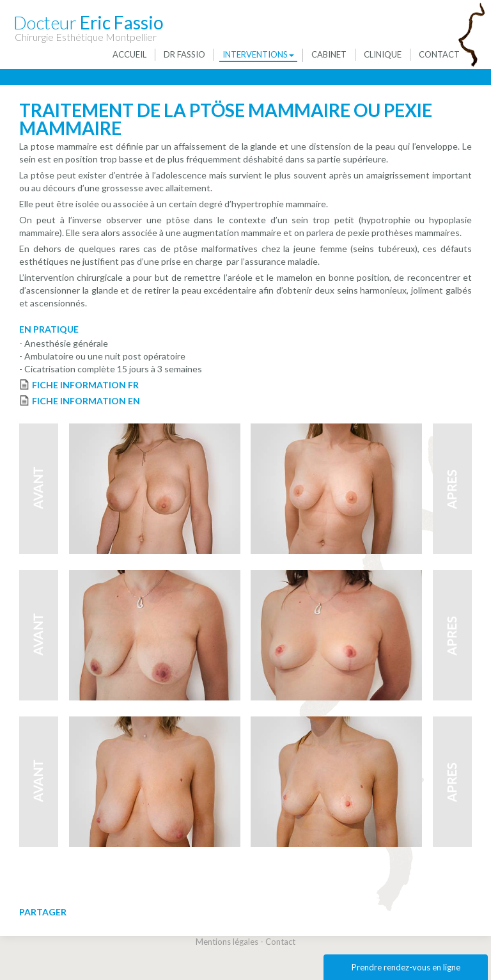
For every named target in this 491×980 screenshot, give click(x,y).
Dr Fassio (184, 54)
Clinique (383, 54)
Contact (439, 54)
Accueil (129, 54)
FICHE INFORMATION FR (85, 385)
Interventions (258, 54)
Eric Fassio (89, 22)
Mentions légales (227, 942)
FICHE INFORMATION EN (86, 401)
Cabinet (329, 54)
